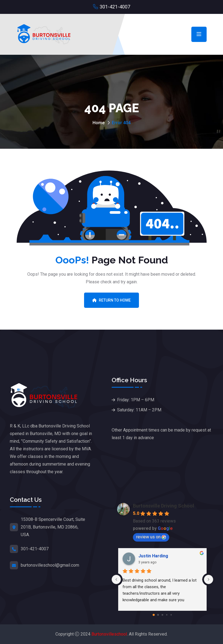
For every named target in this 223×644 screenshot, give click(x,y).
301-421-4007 (115, 7)
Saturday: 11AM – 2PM (139, 410)
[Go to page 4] (171, 615)
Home (99, 123)
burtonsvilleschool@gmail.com (50, 565)
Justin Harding (153, 556)
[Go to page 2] (162, 615)
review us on (151, 537)
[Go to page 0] (154, 615)
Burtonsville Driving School (163, 506)
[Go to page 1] (158, 615)
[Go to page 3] (167, 615)
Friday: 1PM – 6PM (136, 400)
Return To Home (112, 300)
